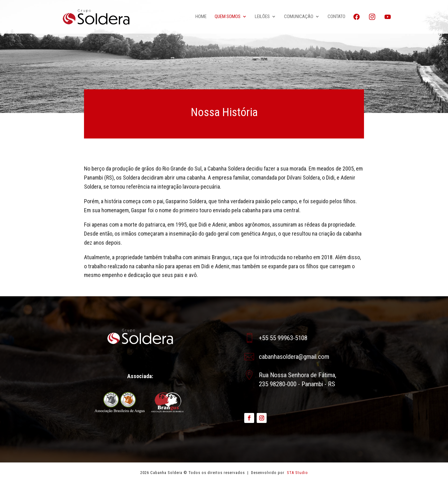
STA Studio (297, 473)
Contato (336, 17)
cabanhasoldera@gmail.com (294, 357)
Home (201, 17)
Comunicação (299, 17)
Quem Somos (228, 17)
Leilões (262, 17)
